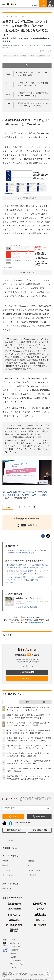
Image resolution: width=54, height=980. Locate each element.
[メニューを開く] (4, 4)
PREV (7, 507)
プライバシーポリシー (18, 964)
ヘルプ (13, 940)
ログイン (27, 678)
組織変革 (5, 866)
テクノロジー (33, 875)
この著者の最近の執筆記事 (27, 607)
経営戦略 (31, 861)
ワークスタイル (8, 875)
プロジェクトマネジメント (11, 56)
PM (49, 56)
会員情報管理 (15, 950)
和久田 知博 (29, 45)
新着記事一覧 (10, 848)
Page (9, 74)
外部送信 (13, 967)
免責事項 (13, 954)
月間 (43, 702)
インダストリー (8, 870)
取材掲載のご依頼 (40, 830)
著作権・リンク (16, 943)
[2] (48, 386)
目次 (37, 65)
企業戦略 (32, 56)
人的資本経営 (41, 56)
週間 (27, 702)
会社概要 (13, 957)
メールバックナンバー (27, 666)
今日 (11, 702)
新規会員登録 (27, 672)
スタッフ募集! (15, 947)
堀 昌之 (5, 45)
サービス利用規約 (16, 960)
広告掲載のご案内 (14, 830)
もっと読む (9, 582)
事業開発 (24, 56)
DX (29, 866)
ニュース (8, 840)
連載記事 (7, 889)
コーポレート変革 (34, 870)
